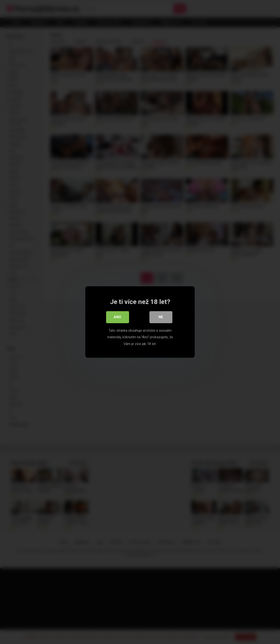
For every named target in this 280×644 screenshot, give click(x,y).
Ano (117, 318)
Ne (161, 318)
